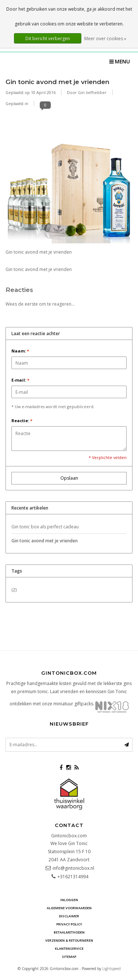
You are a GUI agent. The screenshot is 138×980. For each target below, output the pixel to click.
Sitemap (69, 957)
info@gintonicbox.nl (73, 868)
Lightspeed (112, 969)
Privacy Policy (69, 924)
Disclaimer (69, 916)
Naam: (20, 351)
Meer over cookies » (105, 39)
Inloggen (69, 900)
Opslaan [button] (69, 478)
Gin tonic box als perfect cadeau (45, 527)
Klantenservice (69, 948)
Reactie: (22, 421)
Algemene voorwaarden (69, 908)
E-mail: (20, 380)
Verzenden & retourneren (69, 940)
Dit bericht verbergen (48, 39)
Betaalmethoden (69, 932)
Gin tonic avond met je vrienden (57, 82)
